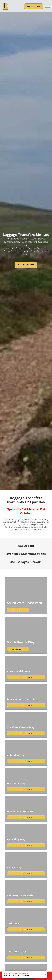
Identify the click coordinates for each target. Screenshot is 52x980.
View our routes (26, 265)
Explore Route (18, 610)
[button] (24, 974)
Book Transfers (33, 6)
